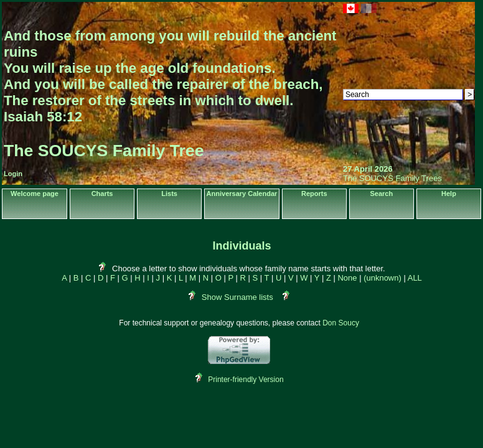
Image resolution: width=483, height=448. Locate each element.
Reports (314, 194)
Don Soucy (341, 323)
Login (13, 174)
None (347, 278)
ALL (415, 278)
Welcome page (35, 194)
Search (381, 194)
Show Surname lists (237, 297)
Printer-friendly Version (246, 380)
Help (449, 194)
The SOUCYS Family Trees (392, 178)
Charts (102, 194)
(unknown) (382, 278)
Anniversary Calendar (242, 194)
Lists (169, 194)
